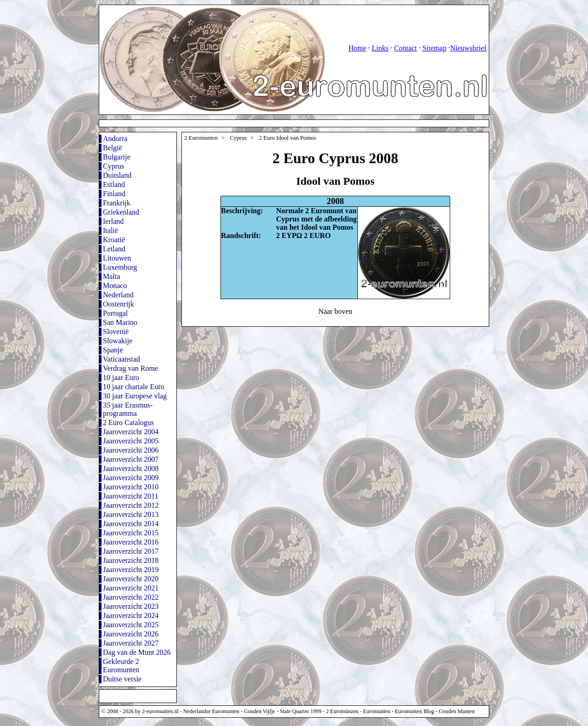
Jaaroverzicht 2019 (131, 570)
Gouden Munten (457, 711)
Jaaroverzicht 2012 (131, 505)
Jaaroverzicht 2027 (131, 643)
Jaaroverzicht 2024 (131, 615)
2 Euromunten (201, 138)
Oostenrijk (119, 304)
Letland (114, 249)
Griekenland (121, 212)
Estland (114, 184)
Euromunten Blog (414, 711)
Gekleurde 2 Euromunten (121, 666)
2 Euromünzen (342, 711)
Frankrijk (117, 203)
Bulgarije (117, 157)
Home (357, 48)
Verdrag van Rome (130, 368)
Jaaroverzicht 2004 (131, 432)
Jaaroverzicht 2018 (131, 560)
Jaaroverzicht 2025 (131, 625)
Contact (406, 48)
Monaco (115, 286)
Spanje (113, 350)
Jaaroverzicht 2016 (131, 542)
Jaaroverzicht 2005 (131, 441)
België (113, 148)
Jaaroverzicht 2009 (131, 478)
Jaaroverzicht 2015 (131, 533)
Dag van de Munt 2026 (137, 652)
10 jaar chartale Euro (134, 387)
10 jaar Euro (121, 377)
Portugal (115, 313)
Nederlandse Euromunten (211, 711)
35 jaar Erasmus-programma (128, 409)
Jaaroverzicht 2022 (131, 597)
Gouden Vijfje (260, 711)
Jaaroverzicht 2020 (131, 579)
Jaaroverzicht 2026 (131, 634)
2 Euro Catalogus (128, 423)
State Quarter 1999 (301, 711)
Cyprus (113, 166)
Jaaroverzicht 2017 (131, 551)
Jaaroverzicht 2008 (131, 468)
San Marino (120, 322)
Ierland (113, 221)
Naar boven (335, 311)
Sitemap (434, 48)
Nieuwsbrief (468, 48)
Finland (114, 194)
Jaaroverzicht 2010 (131, 487)
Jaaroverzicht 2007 (131, 459)
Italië (110, 230)
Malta (111, 276)
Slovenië (116, 332)
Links (380, 48)
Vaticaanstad (122, 359)
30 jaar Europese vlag (135, 396)
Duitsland (117, 175)
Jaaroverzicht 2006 (131, 450)
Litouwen (117, 258)
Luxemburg (120, 267)
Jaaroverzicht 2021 (131, 588)
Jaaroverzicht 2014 (131, 524)
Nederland (118, 295)
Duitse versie (122, 679)
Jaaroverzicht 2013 (131, 514)
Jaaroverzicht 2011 (131, 496)
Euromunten (376, 711)
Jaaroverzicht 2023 (131, 606)
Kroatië (114, 240)
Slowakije (118, 341)
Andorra (115, 139)
